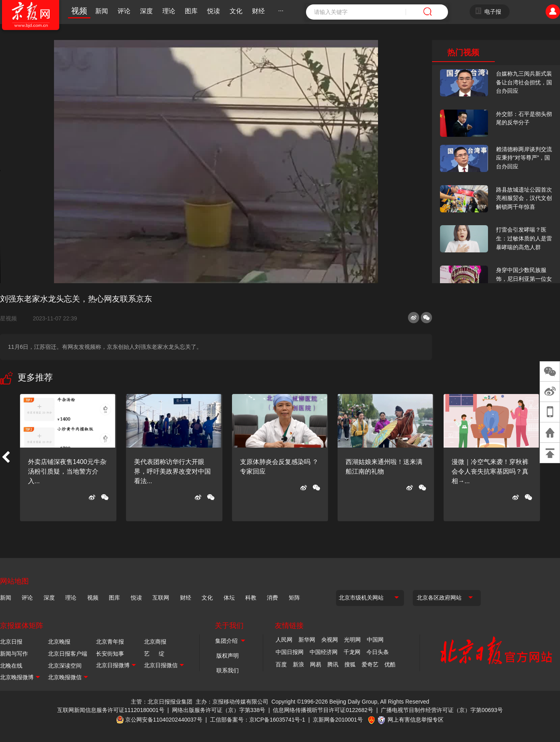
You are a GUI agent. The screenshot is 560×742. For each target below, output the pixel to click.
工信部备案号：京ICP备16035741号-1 (258, 720)
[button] (6, 458)
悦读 (214, 11)
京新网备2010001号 (338, 720)
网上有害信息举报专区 (416, 720)
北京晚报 (59, 642)
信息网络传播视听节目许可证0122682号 (323, 710)
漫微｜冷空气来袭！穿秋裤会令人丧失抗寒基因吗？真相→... (490, 471)
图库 (191, 11)
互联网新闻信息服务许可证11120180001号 (111, 710)
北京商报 (155, 642)
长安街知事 (110, 654)
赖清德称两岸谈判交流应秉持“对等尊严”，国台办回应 (524, 158)
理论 (169, 11)
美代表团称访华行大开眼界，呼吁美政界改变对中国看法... (172, 471)
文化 (236, 11)
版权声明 (228, 656)
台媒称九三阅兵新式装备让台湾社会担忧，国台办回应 (524, 82)
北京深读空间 (65, 666)
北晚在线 (11, 666)
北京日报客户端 (68, 654)
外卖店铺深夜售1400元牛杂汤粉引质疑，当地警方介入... (67, 471)
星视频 (12, 318)
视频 (79, 11)
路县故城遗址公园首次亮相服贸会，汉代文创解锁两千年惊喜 (524, 198)
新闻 (102, 11)
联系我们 (228, 670)
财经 (258, 11)
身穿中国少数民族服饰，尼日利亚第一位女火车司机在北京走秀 (524, 279)
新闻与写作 (14, 654)
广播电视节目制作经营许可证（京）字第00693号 (442, 710)
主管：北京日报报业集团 (162, 702)
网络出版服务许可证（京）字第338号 (219, 710)
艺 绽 (154, 654)
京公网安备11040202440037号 (164, 720)
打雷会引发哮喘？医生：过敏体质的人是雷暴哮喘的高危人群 (524, 238)
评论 (124, 11)
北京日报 (11, 642)
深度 (146, 11)
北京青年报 (110, 642)
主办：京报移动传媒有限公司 (232, 702)
